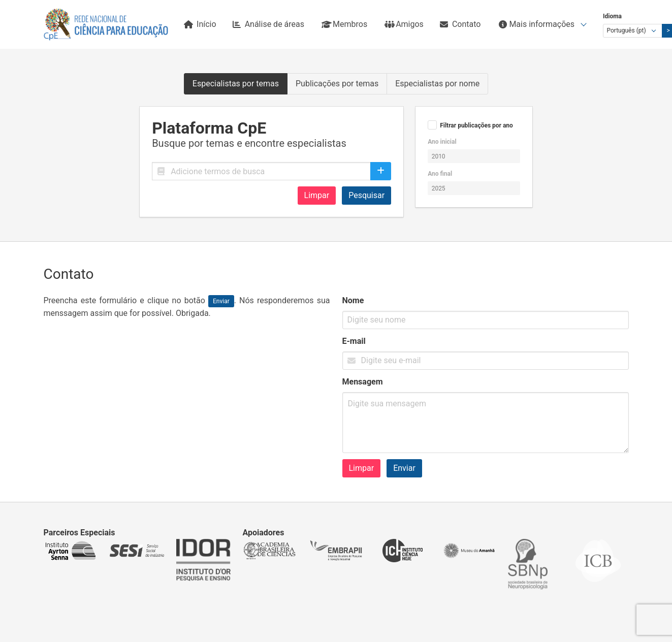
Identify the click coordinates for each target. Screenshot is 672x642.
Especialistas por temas (236, 84)
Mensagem (363, 382)
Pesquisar (366, 195)
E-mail (354, 341)
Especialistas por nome (437, 84)
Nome (353, 300)
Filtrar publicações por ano (476, 125)
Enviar (404, 468)
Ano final (440, 174)
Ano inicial (442, 142)
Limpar (317, 195)
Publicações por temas (337, 84)
